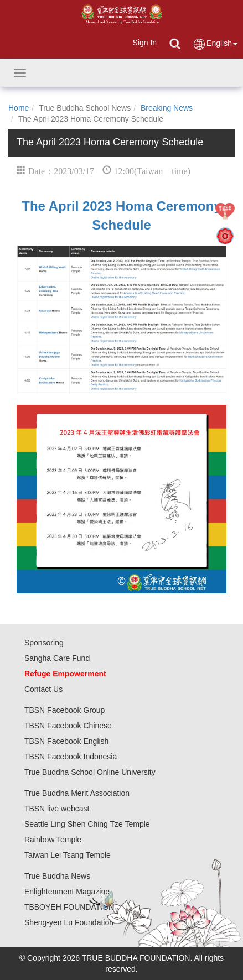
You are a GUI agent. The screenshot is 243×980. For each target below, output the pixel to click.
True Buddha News (57, 876)
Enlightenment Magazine (67, 892)
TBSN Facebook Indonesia (71, 757)
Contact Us (43, 689)
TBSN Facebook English (67, 741)
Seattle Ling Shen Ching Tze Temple (87, 824)
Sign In (144, 43)
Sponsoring (44, 643)
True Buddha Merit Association (77, 793)
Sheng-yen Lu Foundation (69, 922)
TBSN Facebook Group (65, 710)
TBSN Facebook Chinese (68, 726)
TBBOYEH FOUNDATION (69, 907)
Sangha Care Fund (57, 658)
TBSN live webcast (57, 809)
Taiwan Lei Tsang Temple (68, 855)
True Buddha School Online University (90, 772)
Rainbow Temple (53, 840)
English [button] (215, 44)
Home (19, 108)
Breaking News (167, 108)
